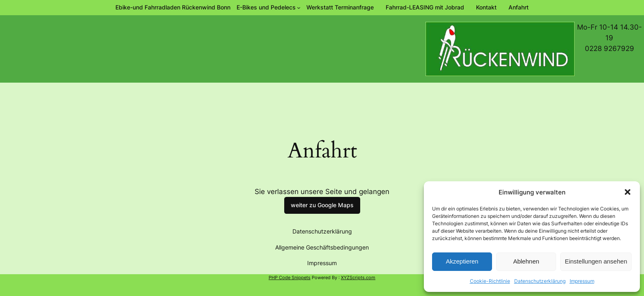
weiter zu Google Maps (322, 205)
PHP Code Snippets (290, 277)
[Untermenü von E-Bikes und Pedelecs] (269, 7)
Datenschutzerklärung (540, 281)
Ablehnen (526, 261)
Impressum (582, 281)
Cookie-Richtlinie (490, 281)
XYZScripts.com (358, 277)
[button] (628, 192)
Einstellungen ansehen (596, 261)
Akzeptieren (462, 261)
